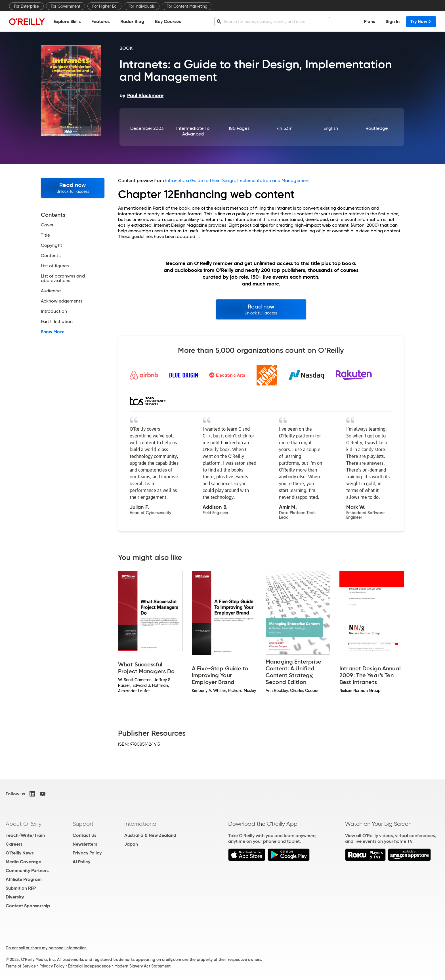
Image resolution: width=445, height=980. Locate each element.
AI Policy (81, 862)
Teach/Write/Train (25, 835)
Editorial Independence (89, 966)
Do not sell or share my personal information (46, 948)
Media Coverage (23, 862)
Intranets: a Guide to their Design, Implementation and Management (238, 181)
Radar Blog (132, 21)
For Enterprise (26, 6)
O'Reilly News (20, 853)
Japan (131, 844)
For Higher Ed (104, 6)
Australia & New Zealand (150, 835)
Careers (14, 844)
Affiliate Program (24, 879)
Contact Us (84, 835)
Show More (53, 332)
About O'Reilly (24, 824)
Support (83, 824)
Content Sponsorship (28, 906)
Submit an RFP (21, 888)
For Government (66, 6)
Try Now (421, 21)
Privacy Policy (87, 853)
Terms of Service (21, 966)
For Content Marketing (187, 6)
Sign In (393, 21)
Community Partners (27, 870)
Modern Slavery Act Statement (142, 966)
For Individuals (142, 6)
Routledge (377, 128)
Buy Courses (168, 21)
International (141, 824)
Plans (369, 21)
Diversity (15, 897)
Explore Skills (67, 21)
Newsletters (85, 844)
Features (100, 21)
